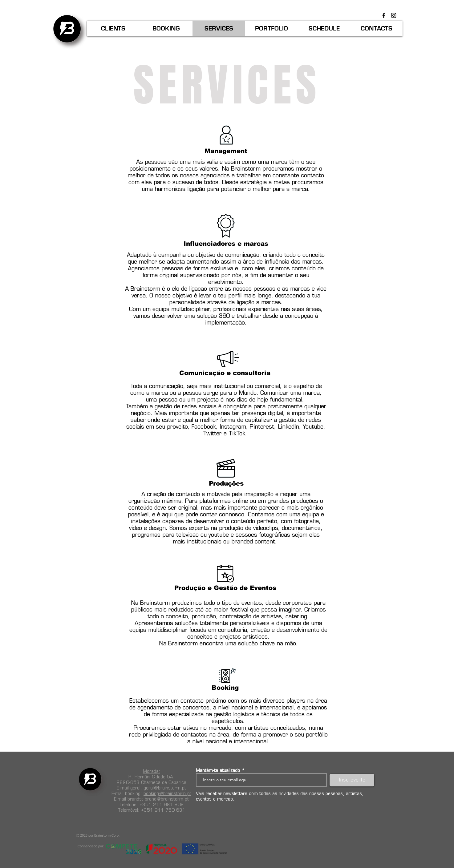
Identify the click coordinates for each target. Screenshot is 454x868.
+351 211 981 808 (162, 805)
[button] (113, 28)
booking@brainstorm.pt (167, 793)
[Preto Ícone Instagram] (394, 15)
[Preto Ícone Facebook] (384, 15)
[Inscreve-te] (352, 780)
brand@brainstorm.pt (167, 799)
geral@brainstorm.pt (165, 788)
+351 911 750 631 (163, 810)
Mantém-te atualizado (218, 770)
